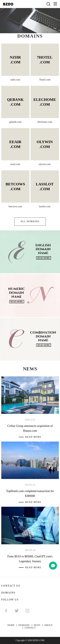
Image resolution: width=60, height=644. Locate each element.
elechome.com (45, 122)
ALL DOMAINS (30, 221)
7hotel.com (45, 80)
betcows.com (15, 206)
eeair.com (15, 164)
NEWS (37, 625)
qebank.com (15, 122)
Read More (33, 437)
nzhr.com (15, 80)
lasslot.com (45, 206)
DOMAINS (24, 625)
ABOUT (48, 625)
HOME (11, 625)
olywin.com (45, 164)
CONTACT (30, 628)
